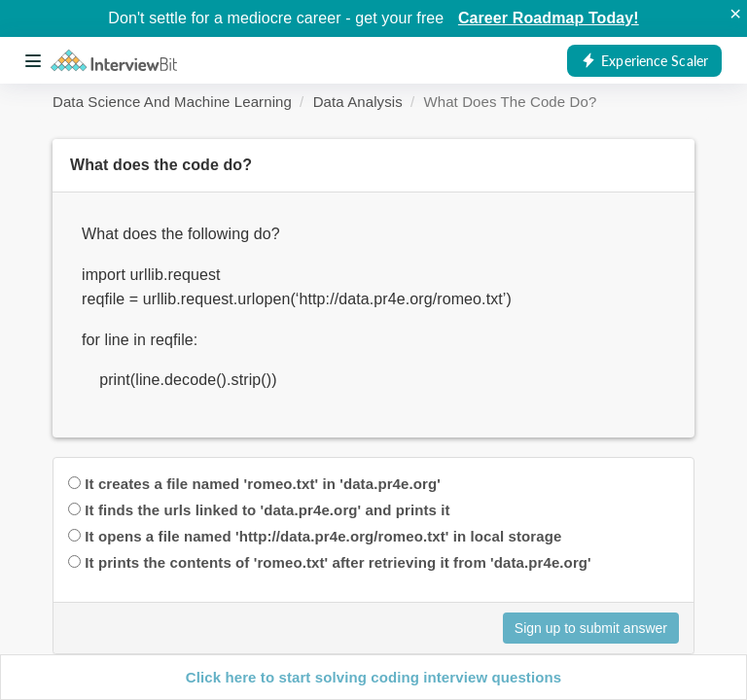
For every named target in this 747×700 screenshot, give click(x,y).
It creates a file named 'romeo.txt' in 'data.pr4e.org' (263, 484)
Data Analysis (358, 102)
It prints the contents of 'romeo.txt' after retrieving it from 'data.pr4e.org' (338, 562)
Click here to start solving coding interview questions (373, 677)
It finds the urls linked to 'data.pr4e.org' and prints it (267, 510)
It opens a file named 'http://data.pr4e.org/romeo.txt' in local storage (323, 536)
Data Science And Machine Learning (172, 102)
